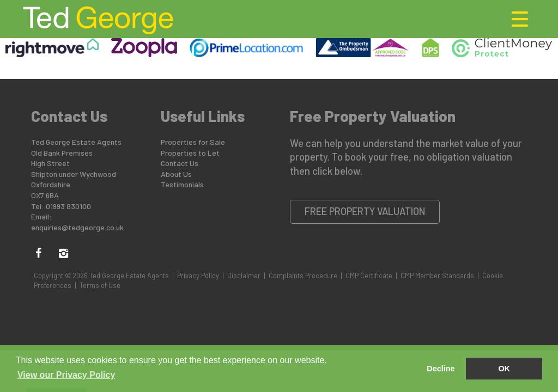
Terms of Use (100, 285)
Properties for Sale (193, 142)
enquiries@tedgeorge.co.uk (77, 227)
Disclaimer (244, 275)
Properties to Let (190, 153)
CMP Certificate (369, 275)
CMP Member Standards (437, 275)
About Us (176, 174)
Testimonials (182, 184)
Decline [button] (441, 369)
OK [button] (504, 369)
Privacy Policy (198, 275)
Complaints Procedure (303, 275)
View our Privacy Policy (66, 375)
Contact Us (180, 163)
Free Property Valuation (365, 211)
